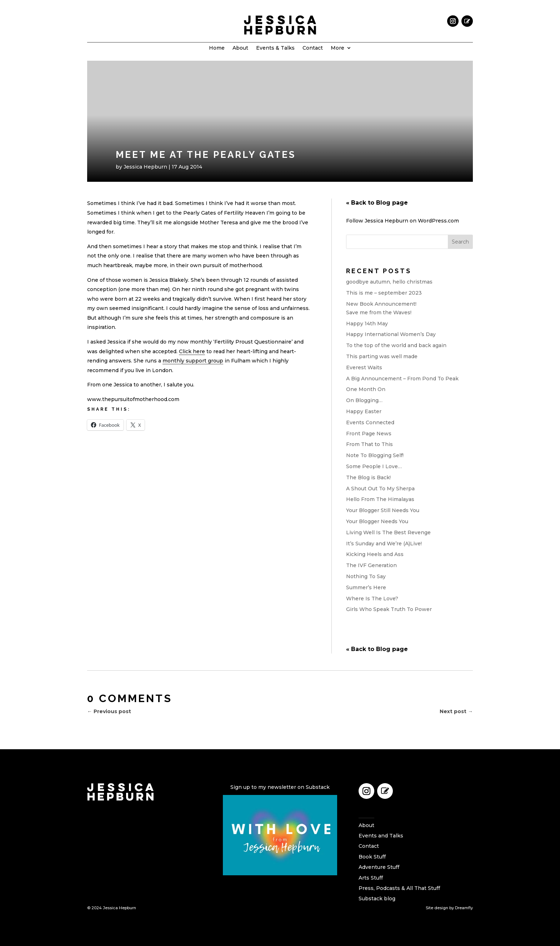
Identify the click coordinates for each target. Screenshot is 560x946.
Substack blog (377, 899)
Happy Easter (364, 411)
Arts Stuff (371, 878)
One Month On (366, 389)
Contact (313, 48)
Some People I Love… (374, 466)
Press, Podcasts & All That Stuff (399, 888)
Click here (192, 351)
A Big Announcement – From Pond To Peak (402, 379)
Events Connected (370, 422)
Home (217, 48)
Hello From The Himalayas (380, 499)
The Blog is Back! (368, 477)
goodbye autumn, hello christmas (389, 282)
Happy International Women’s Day (391, 334)
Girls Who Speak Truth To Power (389, 609)
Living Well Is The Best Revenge (388, 532)
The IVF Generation (371, 565)
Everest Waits (364, 367)
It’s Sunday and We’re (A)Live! (384, 544)
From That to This (369, 444)
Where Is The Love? (372, 599)
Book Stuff (372, 857)
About (240, 48)
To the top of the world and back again (396, 345)
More (337, 48)
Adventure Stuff (379, 867)
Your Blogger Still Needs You (383, 510)
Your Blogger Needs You (377, 521)
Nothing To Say (366, 576)
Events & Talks (275, 48)
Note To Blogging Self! (375, 455)
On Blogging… (364, 400)
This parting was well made (382, 356)
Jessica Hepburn (145, 167)
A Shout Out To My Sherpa (380, 489)
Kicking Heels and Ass (375, 554)
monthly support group (193, 361)
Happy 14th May (367, 324)
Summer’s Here (366, 587)
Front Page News (369, 434)
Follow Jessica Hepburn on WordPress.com (402, 221)
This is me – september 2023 (384, 293)
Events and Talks (381, 836)
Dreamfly (464, 908)
